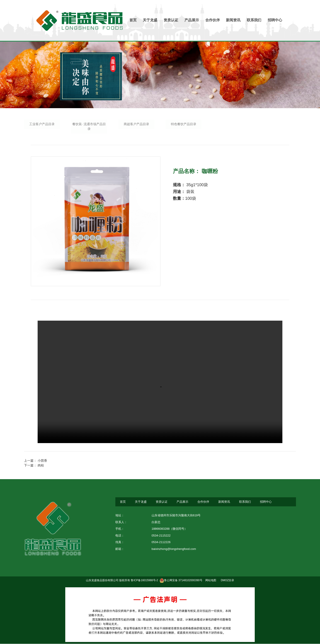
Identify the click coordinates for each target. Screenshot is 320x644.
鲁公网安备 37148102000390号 (181, 581)
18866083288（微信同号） (170, 529)
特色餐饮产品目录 (184, 124)
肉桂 (41, 466)
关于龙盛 (150, 20)
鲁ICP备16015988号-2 (144, 581)
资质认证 (171, 20)
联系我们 (254, 20)
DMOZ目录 (227, 581)
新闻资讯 (233, 20)
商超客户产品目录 (136, 124)
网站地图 (210, 581)
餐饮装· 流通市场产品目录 (89, 127)
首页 (133, 20)
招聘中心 (275, 20)
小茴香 (42, 461)
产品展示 (192, 20)
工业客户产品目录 (42, 124)
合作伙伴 (213, 20)
